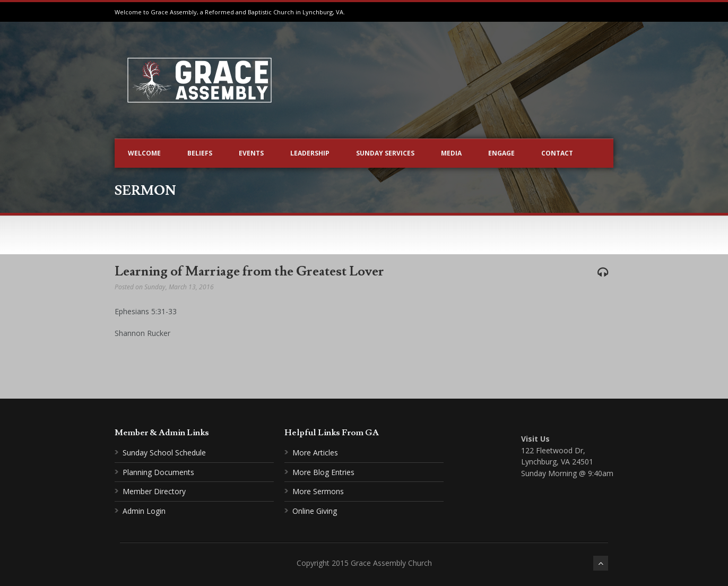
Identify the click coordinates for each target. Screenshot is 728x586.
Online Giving (315, 511)
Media (451, 153)
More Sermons (318, 491)
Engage (501, 153)
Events (251, 153)
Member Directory (154, 491)
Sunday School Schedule (164, 453)
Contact (557, 153)
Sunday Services (385, 153)
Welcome (144, 153)
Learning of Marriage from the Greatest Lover (249, 272)
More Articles (315, 453)
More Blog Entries (323, 472)
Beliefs (200, 153)
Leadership (310, 153)
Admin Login (144, 511)
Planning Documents (158, 472)
